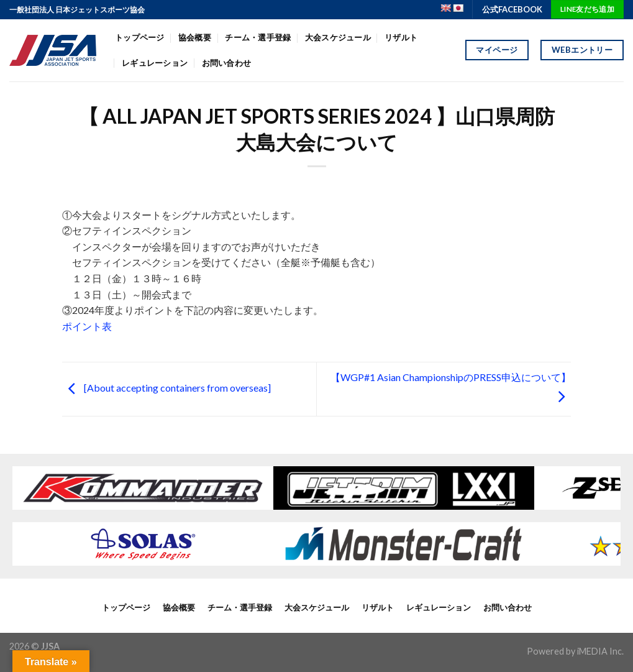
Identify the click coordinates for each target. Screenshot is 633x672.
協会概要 (195, 37)
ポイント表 (87, 326)
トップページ (140, 37)
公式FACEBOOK (512, 9)
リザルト (401, 37)
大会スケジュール (338, 37)
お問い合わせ (227, 63)
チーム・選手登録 (258, 37)
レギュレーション (155, 63)
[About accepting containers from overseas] (166, 388)
